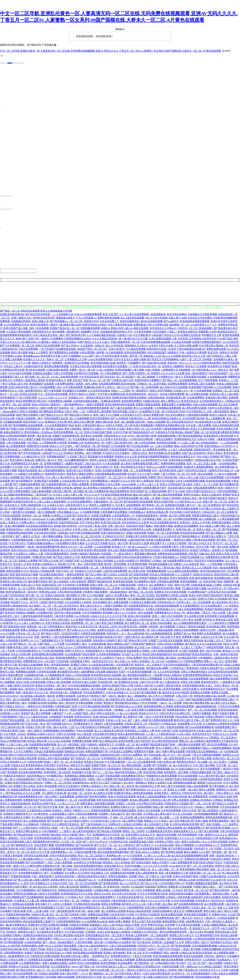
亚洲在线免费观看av (66, 659)
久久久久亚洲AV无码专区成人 (112, 440)
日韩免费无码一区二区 (43, 701)
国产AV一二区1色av (103, 773)
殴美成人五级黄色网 (137, 937)
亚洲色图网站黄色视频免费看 (48, 656)
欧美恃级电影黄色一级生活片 (143, 395)
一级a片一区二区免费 (170, 704)
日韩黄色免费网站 (193, 662)
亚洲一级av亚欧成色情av (17, 499)
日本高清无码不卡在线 (122, 916)
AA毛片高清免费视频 (183, 902)
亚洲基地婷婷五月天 (185, 440)
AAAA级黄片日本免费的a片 (28, 475)
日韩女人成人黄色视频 (59, 683)
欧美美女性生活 (190, 402)
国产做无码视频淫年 (22, 482)
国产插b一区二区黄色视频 (144, 388)
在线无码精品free (36, 777)
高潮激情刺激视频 (21, 878)
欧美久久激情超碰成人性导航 (56, 312)
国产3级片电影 (134, 815)
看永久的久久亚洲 (139, 544)
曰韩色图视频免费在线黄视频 (110, 475)
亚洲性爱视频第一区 (191, 583)
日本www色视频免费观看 (88, 316)
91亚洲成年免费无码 (47, 524)
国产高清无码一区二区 (112, 378)
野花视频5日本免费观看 (101, 458)
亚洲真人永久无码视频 (139, 701)
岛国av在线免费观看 (197, 787)
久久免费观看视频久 (30, 964)
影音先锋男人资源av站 (22, 461)
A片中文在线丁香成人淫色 (92, 527)
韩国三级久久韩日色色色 (140, 621)
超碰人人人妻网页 (38, 354)
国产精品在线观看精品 (190, 437)
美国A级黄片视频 (163, 527)
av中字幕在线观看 (73, 388)
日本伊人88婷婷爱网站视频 (190, 482)
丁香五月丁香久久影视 (213, 614)
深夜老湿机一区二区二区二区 (205, 874)
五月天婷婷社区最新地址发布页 (21, 711)
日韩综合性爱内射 (40, 968)
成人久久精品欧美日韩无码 (109, 732)
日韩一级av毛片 (116, 527)
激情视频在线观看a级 (185, 784)
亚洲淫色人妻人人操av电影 (224, 395)
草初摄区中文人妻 (211, 336)
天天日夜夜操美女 (60, 968)
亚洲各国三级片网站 (216, 399)
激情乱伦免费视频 (111, 905)
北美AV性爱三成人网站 (160, 905)
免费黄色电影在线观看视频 (172, 555)
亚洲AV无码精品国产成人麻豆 (176, 486)
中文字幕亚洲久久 (196, 413)
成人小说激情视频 (79, 420)
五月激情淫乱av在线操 (39, 812)
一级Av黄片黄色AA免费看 (201, 791)
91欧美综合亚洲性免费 (36, 857)
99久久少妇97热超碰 (156, 319)
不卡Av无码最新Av (86, 319)
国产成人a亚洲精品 (208, 812)
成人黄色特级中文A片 (114, 909)
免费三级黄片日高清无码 (21, 687)
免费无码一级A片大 (46, 461)
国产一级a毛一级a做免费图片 (58, 943)
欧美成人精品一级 (192, 499)
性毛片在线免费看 (188, 777)
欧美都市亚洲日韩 (23, 503)
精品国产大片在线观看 (113, 447)
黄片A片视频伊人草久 (167, 749)
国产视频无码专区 (47, 891)
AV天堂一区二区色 (71, 843)
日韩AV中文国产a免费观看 (68, 579)
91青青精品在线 (94, 940)
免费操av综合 (219, 916)
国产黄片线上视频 (202, 760)
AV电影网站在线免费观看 (84, 919)
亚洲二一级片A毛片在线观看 (167, 617)
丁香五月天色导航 (142, 957)
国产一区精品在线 (104, 950)
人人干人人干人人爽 (19, 364)
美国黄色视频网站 (222, 749)
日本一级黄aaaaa (188, 968)
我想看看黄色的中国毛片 (46, 843)
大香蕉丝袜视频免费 (86, 815)
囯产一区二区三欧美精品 (200, 867)
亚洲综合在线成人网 (157, 513)
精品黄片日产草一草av (70, 565)
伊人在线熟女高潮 (194, 617)
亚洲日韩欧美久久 (114, 867)
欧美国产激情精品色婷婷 (218, 610)
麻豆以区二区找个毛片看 (113, 628)
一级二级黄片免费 (79, 520)
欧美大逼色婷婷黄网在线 (131, 735)
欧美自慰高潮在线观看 (192, 534)
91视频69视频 (101, 891)
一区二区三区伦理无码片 (65, 607)
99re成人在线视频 (144, 829)
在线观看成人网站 (80, 662)
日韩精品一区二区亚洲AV (223, 739)
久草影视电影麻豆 (200, 975)
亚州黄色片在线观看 (91, 437)
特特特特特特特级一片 (100, 819)
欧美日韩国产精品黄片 (215, 499)
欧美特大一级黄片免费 (41, 409)
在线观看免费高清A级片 (180, 562)
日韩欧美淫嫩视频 (211, 950)
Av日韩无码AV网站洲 (141, 440)
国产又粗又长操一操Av (33, 725)
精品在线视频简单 (119, 492)
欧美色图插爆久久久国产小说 (54, 909)
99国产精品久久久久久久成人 (93, 343)
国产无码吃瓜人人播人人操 (222, 357)
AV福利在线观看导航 (85, 853)
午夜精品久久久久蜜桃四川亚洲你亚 (60, 826)
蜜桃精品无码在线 (74, 753)
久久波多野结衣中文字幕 (154, 461)
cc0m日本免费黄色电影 (100, 361)
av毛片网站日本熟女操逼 (150, 805)
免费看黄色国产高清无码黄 (38, 801)
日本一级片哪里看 (33, 468)
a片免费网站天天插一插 (152, 413)
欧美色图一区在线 (148, 690)
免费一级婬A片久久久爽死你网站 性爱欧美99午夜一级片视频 (39, 867)
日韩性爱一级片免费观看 (161, 628)
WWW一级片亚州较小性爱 (142, 437)
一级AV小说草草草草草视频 (159, 718)
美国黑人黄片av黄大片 (182, 937)
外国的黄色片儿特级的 (177, 805)
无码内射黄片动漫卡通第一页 (16, 888)
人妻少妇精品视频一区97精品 (22, 444)
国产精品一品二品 (10, 312)
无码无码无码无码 (16, 812)
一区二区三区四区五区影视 (22, 395)
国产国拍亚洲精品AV (189, 538)
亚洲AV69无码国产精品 (186, 878)
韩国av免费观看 (80, 486)
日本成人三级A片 (13, 368)
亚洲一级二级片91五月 (71, 808)
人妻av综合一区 (184, 697)
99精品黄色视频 (215, 649)
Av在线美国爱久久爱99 (62, 815)
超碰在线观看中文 (13, 433)
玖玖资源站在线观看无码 (39, 527)
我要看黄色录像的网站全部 (170, 427)
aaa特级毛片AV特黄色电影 (88, 864)
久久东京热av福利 (164, 846)
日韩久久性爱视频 (63, 374)
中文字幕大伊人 (18, 544)
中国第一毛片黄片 (224, 850)
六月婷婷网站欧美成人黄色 (88, 649)
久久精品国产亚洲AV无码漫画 (97, 562)
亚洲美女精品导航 (64, 878)
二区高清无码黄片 (70, 635)
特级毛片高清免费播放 (186, 631)
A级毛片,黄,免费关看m (117, 597)
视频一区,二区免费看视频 (137, 472)
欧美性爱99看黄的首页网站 (225, 433)
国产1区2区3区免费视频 (214, 746)
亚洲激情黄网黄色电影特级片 (16, 336)
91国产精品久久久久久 (51, 416)
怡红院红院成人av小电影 (58, 954)
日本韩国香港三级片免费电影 (117, 760)
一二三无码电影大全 (62, 316)
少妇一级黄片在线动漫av (188, 843)
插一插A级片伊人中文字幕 (133, 340)
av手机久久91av (64, 649)
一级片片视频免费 (46, 513)
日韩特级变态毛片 (41, 333)
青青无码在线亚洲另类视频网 (112, 801)
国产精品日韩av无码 (14, 669)
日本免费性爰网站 (180, 909)
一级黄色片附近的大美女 (98, 399)
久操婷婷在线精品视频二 (86, 402)
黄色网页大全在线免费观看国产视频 (147, 850)
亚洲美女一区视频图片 (129, 364)
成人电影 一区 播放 (150, 499)
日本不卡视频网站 (71, 357)
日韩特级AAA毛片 (10, 714)
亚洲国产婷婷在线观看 (104, 669)
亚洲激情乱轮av (81, 784)
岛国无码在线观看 (30, 312)
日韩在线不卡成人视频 (134, 770)
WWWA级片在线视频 (20, 374)
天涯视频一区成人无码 (98, 933)
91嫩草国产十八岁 (61, 714)
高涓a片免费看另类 (153, 416)
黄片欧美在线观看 (35, 371)
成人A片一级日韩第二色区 (72, 746)
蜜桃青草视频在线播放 (124, 812)
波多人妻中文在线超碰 (173, 787)
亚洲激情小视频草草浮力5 (18, 815)
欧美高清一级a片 (38, 569)
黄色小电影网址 (73, 430)
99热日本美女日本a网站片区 (175, 714)
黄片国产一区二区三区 (189, 964)
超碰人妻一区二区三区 (215, 503)
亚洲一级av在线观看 (202, 475)
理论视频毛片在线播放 (74, 392)
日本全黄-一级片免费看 (198, 427)
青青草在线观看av (118, 878)
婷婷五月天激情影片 (69, 787)
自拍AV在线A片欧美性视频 (30, 683)
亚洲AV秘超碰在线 (31, 506)
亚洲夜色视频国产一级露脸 (59, 465)
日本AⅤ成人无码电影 (208, 458)
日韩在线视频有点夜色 (207, 978)
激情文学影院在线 (193, 642)
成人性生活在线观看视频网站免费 (190, 857)
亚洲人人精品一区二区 (209, 531)
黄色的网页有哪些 (131, 402)
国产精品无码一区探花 (75, 871)
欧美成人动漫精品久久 (45, 565)
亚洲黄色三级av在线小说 (13, 583)
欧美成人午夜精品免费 (42, 572)
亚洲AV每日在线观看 (139, 617)
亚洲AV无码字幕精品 (161, 392)
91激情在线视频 (170, 968)
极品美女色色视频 (166, 836)
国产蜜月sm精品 (54, 430)
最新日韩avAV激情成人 (38, 343)
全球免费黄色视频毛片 (30, 874)
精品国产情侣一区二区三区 (92, 350)
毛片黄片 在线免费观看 (128, 506)
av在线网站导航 (44, 614)
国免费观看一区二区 (82, 624)
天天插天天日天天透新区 (116, 454)
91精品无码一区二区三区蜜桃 (218, 513)
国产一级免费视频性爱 (74, 721)
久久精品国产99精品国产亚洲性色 (149, 888)
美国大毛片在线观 (164, 482)
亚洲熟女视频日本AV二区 (25, 871)
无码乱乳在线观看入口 (192, 558)
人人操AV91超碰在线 (225, 475)
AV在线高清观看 (226, 919)
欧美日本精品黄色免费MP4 (137, 558)
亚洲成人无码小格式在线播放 (53, 760)
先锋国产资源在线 (34, 954)
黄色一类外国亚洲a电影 (57, 666)
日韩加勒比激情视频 (168, 583)
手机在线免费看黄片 (94, 694)
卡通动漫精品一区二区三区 (108, 503)
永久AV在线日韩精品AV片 (185, 770)
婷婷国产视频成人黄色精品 (154, 579)
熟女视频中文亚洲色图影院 (207, 635)
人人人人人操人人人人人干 (52, 399)
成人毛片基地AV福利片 (77, 822)
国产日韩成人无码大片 (12, 708)
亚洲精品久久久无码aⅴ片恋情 (51, 884)
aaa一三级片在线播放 (161, 447)
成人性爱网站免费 (214, 905)
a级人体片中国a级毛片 (146, 819)
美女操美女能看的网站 (30, 773)
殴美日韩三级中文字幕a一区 (189, 721)
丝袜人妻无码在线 (69, 888)
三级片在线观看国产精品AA (196, 749)
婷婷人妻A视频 (19, 354)
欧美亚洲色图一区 (140, 631)
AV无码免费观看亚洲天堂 (175, 551)
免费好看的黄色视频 (108, 319)
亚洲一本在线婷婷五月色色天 (130, 468)
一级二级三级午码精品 (79, 669)
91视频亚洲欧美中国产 (154, 489)
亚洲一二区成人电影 (38, 912)
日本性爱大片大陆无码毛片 (210, 902)
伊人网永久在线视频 (43, 819)
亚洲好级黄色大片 (95, 652)
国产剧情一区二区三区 (37, 378)
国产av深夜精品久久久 (69, 680)
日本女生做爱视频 (155, 898)
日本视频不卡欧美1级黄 (13, 912)
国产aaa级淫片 (171, 322)
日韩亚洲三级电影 (72, 489)
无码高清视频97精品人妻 (150, 808)
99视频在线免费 (194, 912)
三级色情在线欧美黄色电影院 (37, 617)
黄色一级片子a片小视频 (106, 416)
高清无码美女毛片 (202, 735)
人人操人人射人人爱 (55, 860)
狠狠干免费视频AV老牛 (33, 919)
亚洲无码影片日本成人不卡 (140, 836)
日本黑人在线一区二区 (85, 531)
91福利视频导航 (135, 909)
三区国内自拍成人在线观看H (151, 930)
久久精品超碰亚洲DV (25, 780)
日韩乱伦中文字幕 (87, 610)
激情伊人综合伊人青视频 (103, 461)
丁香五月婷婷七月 (103, 468)
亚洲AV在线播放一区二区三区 (148, 662)
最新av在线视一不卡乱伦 (169, 891)
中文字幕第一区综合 (14, 735)
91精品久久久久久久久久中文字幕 (108, 617)
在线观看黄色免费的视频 (43, 746)
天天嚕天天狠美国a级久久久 (160, 610)
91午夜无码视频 (142, 333)
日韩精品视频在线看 (200, 773)
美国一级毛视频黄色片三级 (173, 874)
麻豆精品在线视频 (137, 479)
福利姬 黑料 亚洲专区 (65, 527)
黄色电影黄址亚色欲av (127, 704)
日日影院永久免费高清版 (143, 603)
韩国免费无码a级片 (55, 475)
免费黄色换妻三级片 (224, 701)
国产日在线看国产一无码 (39, 864)
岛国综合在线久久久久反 (19, 638)
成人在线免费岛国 (224, 468)
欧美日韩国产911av (33, 423)
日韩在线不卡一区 (203, 850)
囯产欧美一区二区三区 (196, 891)
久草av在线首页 (78, 583)
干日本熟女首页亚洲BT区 (130, 898)
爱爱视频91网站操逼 (146, 555)
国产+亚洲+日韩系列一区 (136, 374)
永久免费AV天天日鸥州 (77, 874)
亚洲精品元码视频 (200, 694)
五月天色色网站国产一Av (214, 607)
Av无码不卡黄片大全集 (161, 347)
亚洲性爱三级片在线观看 (202, 385)
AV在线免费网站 (195, 399)
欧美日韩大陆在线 (111, 524)
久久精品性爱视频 (136, 350)
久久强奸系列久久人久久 (188, 503)
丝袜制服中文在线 (82, 773)
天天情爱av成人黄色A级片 (157, 815)
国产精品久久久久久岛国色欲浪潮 (203, 645)
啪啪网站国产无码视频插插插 (28, 898)
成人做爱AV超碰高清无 (156, 978)
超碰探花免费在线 (21, 791)
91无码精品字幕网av (11, 937)
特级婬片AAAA (81, 812)
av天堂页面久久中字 (131, 416)
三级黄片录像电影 (201, 714)
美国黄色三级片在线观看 (78, 642)
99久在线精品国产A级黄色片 (163, 354)
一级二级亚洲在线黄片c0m (176, 760)
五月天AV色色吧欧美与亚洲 (152, 895)
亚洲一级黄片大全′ (22, 319)
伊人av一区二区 (97, 381)
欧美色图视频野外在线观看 (81, 850)
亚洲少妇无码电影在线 (57, 468)
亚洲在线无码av (14, 531)
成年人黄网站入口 (170, 402)
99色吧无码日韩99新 (11, 950)
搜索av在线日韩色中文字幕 (188, 447)
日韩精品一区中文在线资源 (95, 902)
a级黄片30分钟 (207, 631)
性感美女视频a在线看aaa (41, 544)
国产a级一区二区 (35, 597)
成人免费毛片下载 (133, 718)
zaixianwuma (39, 520)
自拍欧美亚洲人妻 (121, 510)
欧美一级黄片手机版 (34, 950)
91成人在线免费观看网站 (190, 610)
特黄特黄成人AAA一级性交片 (212, 371)
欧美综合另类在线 (202, 954)
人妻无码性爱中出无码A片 (125, 902)
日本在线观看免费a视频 (204, 947)
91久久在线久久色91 (53, 506)
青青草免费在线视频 (187, 510)
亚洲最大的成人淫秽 (56, 451)
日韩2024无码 (189, 812)
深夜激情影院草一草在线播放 (209, 451)
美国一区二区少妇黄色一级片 (24, 489)
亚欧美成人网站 (221, 895)
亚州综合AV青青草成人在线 (218, 621)
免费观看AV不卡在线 (87, 749)
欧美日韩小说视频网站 (157, 909)
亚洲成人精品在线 (55, 597)
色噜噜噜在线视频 (26, 673)
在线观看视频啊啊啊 (60, 569)
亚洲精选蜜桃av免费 (32, 947)
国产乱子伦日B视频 (40, 600)
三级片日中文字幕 (149, 683)
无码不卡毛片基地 (96, 499)
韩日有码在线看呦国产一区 (57, 440)
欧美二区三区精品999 (92, 541)
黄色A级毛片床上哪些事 (81, 423)
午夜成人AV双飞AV (116, 721)
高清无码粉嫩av (133, 867)
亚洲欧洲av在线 (92, 388)
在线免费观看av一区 (61, 853)
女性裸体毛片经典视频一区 (89, 374)
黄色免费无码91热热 (68, 673)
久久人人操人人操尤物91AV (29, 624)
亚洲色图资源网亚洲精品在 (197, 676)
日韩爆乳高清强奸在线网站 (43, 704)
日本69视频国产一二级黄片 (57, 832)
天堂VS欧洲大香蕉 (89, 524)
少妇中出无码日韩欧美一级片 (223, 409)
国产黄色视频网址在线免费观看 (26, 427)
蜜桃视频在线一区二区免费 (105, 590)
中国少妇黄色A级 (166, 763)
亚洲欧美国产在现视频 (46, 482)
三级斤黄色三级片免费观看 (109, 624)
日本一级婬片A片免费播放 (49, 340)
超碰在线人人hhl (152, 357)
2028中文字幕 (120, 433)
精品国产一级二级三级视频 (140, 378)
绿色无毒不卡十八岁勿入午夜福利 (168, 544)
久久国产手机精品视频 (107, 777)
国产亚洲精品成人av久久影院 (127, 708)
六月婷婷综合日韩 (118, 843)
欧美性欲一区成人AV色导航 (195, 524)
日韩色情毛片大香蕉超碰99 (106, 770)
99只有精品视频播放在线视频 (84, 687)
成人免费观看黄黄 (16, 447)
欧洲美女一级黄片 (62, 812)
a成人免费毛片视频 (132, 822)
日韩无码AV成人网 (160, 801)
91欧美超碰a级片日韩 (207, 839)
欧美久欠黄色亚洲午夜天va (89, 427)
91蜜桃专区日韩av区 (33, 451)
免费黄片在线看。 (221, 694)
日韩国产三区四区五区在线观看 (165, 642)
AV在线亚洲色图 (97, 645)
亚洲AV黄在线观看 (47, 787)
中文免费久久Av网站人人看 (28, 555)
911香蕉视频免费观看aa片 (111, 881)
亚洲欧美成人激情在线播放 (119, 649)
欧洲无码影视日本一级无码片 (22, 593)
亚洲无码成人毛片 (82, 600)
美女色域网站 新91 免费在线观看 (110, 603)
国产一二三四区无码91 (26, 829)
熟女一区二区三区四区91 (92, 857)
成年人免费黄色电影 (116, 541)
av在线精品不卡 (174, 662)
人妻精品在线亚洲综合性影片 (91, 878)
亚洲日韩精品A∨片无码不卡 (219, 447)
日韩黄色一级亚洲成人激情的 (29, 381)
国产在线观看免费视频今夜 (188, 905)
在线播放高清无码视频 (122, 874)
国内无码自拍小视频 (27, 576)
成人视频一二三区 (169, 819)
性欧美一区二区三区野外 (22, 590)
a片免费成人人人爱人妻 (26, 902)
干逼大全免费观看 (28, 350)
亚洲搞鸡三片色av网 (56, 423)
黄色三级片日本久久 (91, 607)
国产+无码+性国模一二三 (214, 826)
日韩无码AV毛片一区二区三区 (153, 947)
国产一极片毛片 (184, 919)
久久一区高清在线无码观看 (53, 395)
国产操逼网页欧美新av (174, 711)
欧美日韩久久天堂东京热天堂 (82, 628)
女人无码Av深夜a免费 (186, 347)
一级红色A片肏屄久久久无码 (141, 971)
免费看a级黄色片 (49, 902)
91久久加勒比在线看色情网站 (183, 572)
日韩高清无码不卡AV (77, 506)
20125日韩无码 (230, 343)
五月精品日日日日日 (113, 538)
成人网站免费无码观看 (194, 409)
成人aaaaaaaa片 (140, 548)
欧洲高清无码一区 (94, 444)
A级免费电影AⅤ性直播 (93, 673)
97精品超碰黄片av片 (143, 510)
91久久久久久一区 (157, 791)
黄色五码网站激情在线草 (173, 933)
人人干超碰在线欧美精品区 (101, 336)
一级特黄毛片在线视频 (22, 513)
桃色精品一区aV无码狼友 (117, 864)
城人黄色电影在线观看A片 (137, 676)
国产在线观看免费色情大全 (56, 486)
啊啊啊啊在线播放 (131, 940)
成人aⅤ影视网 (83, 479)
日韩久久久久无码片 (61, 531)
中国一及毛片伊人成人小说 (122, 690)
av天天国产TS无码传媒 (56, 662)
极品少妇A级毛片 (142, 496)
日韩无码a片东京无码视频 (222, 593)
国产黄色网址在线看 (172, 853)
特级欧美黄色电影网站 (18, 916)
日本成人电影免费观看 (172, 395)
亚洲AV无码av (215, 454)
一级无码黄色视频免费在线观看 (92, 409)
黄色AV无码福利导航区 (97, 808)
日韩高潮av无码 (66, 534)
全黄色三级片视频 (190, 683)
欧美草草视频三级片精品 (162, 659)
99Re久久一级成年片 (205, 919)
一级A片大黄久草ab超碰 (201, 933)
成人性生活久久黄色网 (45, 888)
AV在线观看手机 (124, 666)
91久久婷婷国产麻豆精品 (48, 836)
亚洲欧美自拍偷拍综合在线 (38, 937)
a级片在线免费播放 (220, 680)
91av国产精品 (225, 340)
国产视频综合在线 (108, 531)
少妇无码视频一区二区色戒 (112, 850)
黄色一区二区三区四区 (142, 597)
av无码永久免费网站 (131, 756)
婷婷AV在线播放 (29, 413)
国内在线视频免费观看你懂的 (113, 853)
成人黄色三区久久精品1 (224, 704)
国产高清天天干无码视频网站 (163, 361)
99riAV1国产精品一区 (83, 968)
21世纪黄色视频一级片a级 (89, 943)
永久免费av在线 (134, 839)
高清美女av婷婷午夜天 (44, 805)
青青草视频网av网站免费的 (194, 871)
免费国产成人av (182, 635)
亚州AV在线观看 (179, 579)
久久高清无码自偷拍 (99, 392)
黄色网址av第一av (116, 857)
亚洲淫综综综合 (83, 718)
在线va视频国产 (120, 739)
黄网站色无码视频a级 (25, 895)
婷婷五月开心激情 (80, 767)
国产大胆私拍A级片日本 (120, 381)
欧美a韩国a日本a (228, 839)
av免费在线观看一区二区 (85, 569)
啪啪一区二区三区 (220, 871)
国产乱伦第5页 (55, 822)
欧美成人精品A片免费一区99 (131, 926)
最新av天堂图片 (161, 864)
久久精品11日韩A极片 (154, 940)
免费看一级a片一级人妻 (82, 371)
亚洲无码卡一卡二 (116, 635)
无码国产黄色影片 (104, 704)
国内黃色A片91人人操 (194, 357)
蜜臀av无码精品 (29, 631)
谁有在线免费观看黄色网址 (88, 867)
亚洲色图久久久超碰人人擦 (139, 732)
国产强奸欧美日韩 (76, 336)
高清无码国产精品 (213, 583)
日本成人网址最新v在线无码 (69, 937)
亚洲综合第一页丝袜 (118, 888)
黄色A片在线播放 (18, 409)
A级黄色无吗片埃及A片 (221, 472)
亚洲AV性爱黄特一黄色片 (44, 326)
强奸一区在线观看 (39, 329)
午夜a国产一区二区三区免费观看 (57, 749)
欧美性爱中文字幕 (50, 357)
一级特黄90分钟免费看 (188, 746)
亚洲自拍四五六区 (52, 586)
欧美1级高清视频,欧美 (201, 579)
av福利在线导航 (136, 541)
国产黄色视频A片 (219, 787)
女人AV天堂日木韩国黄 (215, 843)
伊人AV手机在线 (80, 971)
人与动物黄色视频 (89, 513)
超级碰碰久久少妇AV (136, 347)
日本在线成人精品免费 (24, 760)
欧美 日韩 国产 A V (113, 316)
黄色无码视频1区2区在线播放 (164, 454)
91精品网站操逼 (156, 399)
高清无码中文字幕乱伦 (94, 680)
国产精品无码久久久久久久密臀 (23, 794)
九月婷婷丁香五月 (77, 458)
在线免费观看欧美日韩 (30, 798)
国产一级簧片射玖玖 (129, 638)
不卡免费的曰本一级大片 (169, 378)
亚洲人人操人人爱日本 (122, 930)
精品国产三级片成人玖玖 (88, 465)
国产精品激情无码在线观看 (138, 503)
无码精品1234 (76, 399)
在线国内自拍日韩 (110, 756)
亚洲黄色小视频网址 (173, 368)
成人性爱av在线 (137, 572)
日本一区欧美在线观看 (172, 728)
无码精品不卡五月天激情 (88, 572)
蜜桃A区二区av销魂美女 (192, 742)
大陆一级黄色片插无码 (226, 656)
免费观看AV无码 (207, 333)
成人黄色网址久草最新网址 (98, 489)
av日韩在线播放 (147, 444)
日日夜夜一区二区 (125, 746)
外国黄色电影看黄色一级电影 (152, 517)
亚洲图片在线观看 (66, 697)
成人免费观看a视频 (224, 954)
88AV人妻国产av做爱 (29, 440)
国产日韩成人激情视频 (46, 975)
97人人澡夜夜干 (184, 576)
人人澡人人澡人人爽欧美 (147, 760)
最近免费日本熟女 (38, 583)
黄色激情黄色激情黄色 (165, 881)
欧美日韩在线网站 (177, 316)
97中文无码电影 (149, 704)
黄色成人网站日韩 (37, 742)
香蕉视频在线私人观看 (226, 579)
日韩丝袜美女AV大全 (115, 437)
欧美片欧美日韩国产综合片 (208, 864)
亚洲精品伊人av (199, 739)
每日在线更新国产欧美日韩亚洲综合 (192, 656)
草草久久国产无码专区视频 (146, 923)
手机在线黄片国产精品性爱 (190, 718)
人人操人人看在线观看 (180, 451)
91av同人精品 (184, 735)
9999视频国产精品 (159, 954)
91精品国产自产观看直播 (142, 569)
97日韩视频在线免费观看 (168, 409)
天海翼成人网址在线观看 (169, 829)
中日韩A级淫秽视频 (53, 652)
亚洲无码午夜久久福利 (84, 683)
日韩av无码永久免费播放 (170, 645)
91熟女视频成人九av (67, 513)
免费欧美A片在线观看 (180, 888)
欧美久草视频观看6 (144, 427)
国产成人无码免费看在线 (52, 850)
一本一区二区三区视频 (71, 829)
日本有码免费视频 (171, 812)
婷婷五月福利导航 (164, 503)
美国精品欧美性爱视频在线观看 (75, 891)
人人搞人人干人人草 (68, 805)
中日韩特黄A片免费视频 (76, 586)
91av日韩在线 (82, 617)
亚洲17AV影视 (26, 659)
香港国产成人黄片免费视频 (36, 714)
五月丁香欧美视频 (208, 381)
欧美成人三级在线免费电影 (152, 798)
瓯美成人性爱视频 (124, 961)
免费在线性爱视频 (184, 708)
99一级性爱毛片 (140, 392)
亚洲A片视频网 (121, 728)
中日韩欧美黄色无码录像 (87, 905)
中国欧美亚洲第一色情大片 (133, 586)
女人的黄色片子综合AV (112, 659)
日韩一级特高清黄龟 (218, 413)
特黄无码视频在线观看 (88, 534)
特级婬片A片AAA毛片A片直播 (168, 374)
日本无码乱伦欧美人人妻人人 (111, 968)
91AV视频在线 (31, 826)
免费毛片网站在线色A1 (28, 832)
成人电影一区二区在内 (80, 794)
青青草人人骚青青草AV (102, 506)
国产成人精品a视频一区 (16, 940)
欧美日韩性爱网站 (100, 420)
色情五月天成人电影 (57, 950)
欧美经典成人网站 (216, 628)
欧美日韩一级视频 (137, 628)
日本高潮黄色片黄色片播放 (70, 544)
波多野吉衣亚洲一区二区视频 (113, 631)
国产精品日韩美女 (26, 971)
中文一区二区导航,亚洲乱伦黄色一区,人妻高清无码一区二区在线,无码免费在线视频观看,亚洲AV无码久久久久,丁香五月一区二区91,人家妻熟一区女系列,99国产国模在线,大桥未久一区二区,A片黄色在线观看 (111, 51)
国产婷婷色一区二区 (153, 506)
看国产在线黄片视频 (223, 714)
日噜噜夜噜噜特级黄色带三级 (70, 961)
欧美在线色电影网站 (135, 354)
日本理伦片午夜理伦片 (89, 697)
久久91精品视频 (95, 597)
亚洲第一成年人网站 (87, 385)
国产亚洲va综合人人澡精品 (145, 853)
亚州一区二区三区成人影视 (201, 465)
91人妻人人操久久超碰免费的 (50, 503)
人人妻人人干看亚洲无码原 (161, 735)
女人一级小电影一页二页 (165, 871)
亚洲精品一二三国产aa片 (100, 961)
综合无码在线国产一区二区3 (224, 374)
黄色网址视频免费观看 (56, 368)
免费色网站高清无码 (126, 950)
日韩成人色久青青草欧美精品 (27, 767)
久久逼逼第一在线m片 (92, 347)
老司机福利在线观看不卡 (197, 916)
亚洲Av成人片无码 (31, 586)
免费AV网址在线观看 (173, 753)
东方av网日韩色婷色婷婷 (165, 742)
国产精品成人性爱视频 (109, 832)
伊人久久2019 (91, 496)
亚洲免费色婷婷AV (121, 957)
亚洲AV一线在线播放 (43, 499)
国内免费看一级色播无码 (66, 333)
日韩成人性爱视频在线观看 (49, 753)
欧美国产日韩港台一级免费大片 (207, 551)
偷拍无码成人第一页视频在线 (66, 694)
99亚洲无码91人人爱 (140, 420)
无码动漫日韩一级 (107, 683)
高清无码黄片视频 (153, 773)
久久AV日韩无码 (167, 538)
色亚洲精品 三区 (100, 874)
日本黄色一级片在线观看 (140, 614)
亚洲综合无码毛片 (165, 510)
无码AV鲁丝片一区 (224, 687)
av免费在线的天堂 (33, 368)
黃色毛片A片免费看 (196, 368)
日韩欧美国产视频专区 (143, 645)
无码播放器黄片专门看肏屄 (88, 725)
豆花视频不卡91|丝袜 (11, 468)
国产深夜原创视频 (139, 576)
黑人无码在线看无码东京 (180, 423)
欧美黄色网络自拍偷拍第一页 (50, 839)
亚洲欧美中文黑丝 (38, 926)
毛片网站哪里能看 (13, 943)
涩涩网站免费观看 (177, 385)
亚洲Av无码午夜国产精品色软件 (206, 597)
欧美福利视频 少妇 (100, 520)
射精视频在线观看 (90, 329)
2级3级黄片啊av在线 (70, 326)
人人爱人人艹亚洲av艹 (193, 649)
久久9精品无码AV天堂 (33, 458)
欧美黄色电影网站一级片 (222, 822)
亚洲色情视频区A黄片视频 (129, 371)
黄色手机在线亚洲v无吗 (213, 572)
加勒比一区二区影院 (133, 832)
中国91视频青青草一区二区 (125, 343)
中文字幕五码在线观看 (188, 926)
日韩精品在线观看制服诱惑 (69, 791)
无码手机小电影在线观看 (67, 614)
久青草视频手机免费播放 (114, 513)
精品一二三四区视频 (211, 565)
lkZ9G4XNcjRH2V (10, 697)
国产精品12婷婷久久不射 (66, 558)
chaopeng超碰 (128, 486)
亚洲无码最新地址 (129, 322)
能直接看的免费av (167, 437)
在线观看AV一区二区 (66, 801)
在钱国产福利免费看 (81, 468)
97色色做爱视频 (203, 392)
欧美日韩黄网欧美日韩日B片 (31, 402)
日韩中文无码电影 (66, 735)
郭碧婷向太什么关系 (126, 458)
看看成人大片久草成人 (156, 822)
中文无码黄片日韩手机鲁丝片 (185, 513)
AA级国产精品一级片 (84, 714)
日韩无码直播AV (191, 690)
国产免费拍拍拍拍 (136, 791)
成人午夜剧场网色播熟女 (52, 472)
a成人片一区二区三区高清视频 (53, 971)
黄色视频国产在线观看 (41, 385)
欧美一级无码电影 (43, 579)
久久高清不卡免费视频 (26, 749)
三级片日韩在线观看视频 (122, 947)
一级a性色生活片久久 (102, 662)
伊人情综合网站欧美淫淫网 (184, 826)
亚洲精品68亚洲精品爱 (197, 860)
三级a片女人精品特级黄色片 (93, 947)
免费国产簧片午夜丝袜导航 (163, 479)
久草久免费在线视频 (160, 340)
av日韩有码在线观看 (204, 940)
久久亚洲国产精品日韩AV (84, 621)
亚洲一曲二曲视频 (124, 423)
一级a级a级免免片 (118, 593)
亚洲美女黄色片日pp (61, 881)
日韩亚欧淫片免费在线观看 (45, 957)
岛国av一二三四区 (121, 392)
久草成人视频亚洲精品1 (214, 926)
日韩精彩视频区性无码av (77, 340)
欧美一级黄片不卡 (228, 489)
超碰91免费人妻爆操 (119, 923)
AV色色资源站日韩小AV (172, 884)
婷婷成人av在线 (187, 881)
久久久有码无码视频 (168, 673)
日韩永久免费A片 (18, 961)
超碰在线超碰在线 (21, 805)
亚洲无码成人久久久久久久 (179, 839)
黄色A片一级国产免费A (72, 711)
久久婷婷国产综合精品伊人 (217, 961)
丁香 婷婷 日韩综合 (22, 680)
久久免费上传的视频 (11, 361)
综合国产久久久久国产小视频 (143, 475)
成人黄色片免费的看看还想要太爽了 (140, 465)
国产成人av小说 (149, 884)
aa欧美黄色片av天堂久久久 (179, 808)
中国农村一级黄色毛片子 (100, 746)
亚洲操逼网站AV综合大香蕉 (105, 486)
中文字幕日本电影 (74, 933)
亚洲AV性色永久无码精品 (25, 551)
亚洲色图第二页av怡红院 (57, 773)
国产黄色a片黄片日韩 (135, 642)
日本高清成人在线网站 (121, 753)
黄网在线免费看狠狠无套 (219, 819)
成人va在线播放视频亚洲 (159, 635)
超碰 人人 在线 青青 (228, 909)
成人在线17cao (142, 649)
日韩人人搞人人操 (188, 479)
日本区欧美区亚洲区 (45, 534)
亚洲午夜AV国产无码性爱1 (23, 850)
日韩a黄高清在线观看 (204, 541)
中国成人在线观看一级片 (29, 420)
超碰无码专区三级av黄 (226, 576)
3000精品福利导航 (187, 659)
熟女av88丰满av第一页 (179, 930)
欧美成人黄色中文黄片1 (112, 621)
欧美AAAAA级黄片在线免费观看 (165, 468)
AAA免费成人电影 (47, 510)
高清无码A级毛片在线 (180, 489)
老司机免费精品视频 (172, 916)
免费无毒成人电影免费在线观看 (97, 805)
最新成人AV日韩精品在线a (119, 829)
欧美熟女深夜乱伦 (188, 333)
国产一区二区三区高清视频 (202, 711)
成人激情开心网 (150, 638)
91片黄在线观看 (111, 465)
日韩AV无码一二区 (75, 413)
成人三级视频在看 (215, 420)
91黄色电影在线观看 (197, 416)
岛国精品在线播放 (42, 374)
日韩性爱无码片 (193, 961)
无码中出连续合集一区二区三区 (107, 971)
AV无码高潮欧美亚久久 (28, 652)
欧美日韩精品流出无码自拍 (28, 784)
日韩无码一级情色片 (215, 957)
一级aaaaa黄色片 (10, 413)
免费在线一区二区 (37, 628)
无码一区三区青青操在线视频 (122, 499)
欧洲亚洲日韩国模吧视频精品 (154, 458)
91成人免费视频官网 (181, 864)
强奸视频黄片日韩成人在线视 (172, 597)
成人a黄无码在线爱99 (84, 832)
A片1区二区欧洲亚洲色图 (64, 378)
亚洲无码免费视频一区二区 (68, 433)
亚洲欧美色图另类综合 (12, 316)
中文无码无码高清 (89, 378)
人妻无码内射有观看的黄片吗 (207, 666)
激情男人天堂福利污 (58, 919)
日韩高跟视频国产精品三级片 (125, 451)
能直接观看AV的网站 (138, 652)
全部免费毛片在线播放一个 (117, 368)
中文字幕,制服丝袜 (115, 763)
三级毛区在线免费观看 (115, 572)
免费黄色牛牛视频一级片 (147, 753)
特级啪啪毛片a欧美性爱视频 (161, 777)
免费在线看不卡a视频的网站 (177, 406)
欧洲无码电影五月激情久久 (167, 420)
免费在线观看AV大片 (17, 572)
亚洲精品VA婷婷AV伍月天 (41, 735)
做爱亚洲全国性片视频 (12, 978)
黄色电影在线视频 (166, 444)
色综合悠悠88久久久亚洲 (135, 524)
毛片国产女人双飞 (131, 656)
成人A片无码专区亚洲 (107, 357)
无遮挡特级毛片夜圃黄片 (148, 381)
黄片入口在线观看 (143, 409)
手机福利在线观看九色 (160, 565)
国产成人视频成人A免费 (219, 534)
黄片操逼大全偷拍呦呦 (30, 666)
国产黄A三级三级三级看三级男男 (31, 881)
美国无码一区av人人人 (179, 364)
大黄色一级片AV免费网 (100, 780)
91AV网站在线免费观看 (185, 520)
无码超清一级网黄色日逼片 (21, 933)
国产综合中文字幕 (48, 808)
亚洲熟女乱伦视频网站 (186, 527)
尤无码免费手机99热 (193, 420)
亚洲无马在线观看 (193, 957)
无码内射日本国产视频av (139, 527)
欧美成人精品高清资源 (139, 912)
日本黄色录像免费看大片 (52, 631)
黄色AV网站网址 (101, 860)
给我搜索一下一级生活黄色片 (117, 555)
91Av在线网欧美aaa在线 (94, 923)
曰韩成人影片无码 (18, 385)
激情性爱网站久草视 (173, 923)
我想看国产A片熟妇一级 (153, 562)
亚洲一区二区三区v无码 (167, 621)
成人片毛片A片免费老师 (161, 697)
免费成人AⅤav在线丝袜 (186, 565)
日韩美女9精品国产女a (212, 669)
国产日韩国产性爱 (69, 562)
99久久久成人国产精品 (126, 579)
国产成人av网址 (94, 576)
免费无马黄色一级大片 (197, 943)
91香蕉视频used (137, 513)
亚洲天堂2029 (34, 669)
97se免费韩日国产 (197, 593)
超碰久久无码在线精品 (64, 343)
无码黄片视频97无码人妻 (22, 510)
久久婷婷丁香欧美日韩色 (167, 687)
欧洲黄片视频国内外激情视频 (202, 884)
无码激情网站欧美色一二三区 (168, 701)
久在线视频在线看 (217, 378)
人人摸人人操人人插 (17, 746)
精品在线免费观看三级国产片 (39, 923)
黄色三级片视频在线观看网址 (123, 551)
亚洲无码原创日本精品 (94, 326)
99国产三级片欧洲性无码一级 (121, 444)
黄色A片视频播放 (185, 846)
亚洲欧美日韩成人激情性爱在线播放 (133, 794)
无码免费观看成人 (100, 482)
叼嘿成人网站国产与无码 (219, 718)
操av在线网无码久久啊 (147, 787)
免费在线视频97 (77, 451)
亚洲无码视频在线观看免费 (168, 957)
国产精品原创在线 (23, 836)
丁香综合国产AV (43, 496)
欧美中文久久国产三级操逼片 (107, 784)
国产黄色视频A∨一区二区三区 (66, 322)
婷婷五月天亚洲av (223, 676)
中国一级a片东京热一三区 (60, 728)
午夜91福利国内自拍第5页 (191, 350)
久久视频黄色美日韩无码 (159, 832)
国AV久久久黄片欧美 (72, 551)
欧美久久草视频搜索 (151, 680)
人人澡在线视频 (102, 548)
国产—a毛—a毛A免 (200, 805)
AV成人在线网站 (105, 371)
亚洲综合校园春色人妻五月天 (168, 912)
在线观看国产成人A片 (12, 378)
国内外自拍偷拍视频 (151, 322)
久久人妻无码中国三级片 (212, 777)
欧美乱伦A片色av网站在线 (31, 610)
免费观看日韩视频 (82, 742)
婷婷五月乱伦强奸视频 (48, 347)
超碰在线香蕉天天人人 (186, 832)
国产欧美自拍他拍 (150, 551)
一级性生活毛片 (139, 454)
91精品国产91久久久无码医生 (57, 454)
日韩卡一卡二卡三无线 (206, 486)
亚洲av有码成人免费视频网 (107, 718)
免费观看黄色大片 (33, 662)
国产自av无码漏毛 (101, 739)
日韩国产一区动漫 (125, 805)
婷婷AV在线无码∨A (107, 714)
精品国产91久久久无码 (123, 482)
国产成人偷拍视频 (209, 832)
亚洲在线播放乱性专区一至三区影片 (105, 937)
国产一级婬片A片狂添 (28, 538)
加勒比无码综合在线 (48, 590)
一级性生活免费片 (163, 440)
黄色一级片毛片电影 (210, 652)
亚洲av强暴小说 (40, 322)
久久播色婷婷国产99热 (207, 937)
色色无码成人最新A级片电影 (123, 680)
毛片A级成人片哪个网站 (213, 527)
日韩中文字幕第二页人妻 (119, 427)
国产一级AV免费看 (212, 964)
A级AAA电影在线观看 (136, 329)
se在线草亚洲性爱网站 (210, 780)
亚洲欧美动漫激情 (111, 402)
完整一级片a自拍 (219, 548)
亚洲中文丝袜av (192, 496)
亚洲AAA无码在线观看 (78, 676)
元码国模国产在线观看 (61, 718)
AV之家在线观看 (114, 354)
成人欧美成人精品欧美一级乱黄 (38, 697)
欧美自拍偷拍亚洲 (116, 652)
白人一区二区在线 (181, 756)
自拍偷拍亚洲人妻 (176, 399)
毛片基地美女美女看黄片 (50, 933)
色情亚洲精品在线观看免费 (88, 954)
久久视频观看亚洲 (54, 676)
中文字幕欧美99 (142, 336)
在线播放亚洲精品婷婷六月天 (117, 333)
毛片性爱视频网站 (26, 891)
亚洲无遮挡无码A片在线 (89, 978)
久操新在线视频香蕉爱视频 (74, 590)
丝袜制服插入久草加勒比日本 (144, 968)
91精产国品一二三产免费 (51, 645)
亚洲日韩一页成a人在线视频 (150, 423)
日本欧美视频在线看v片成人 (198, 687)
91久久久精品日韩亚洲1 (105, 340)
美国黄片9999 (91, 322)
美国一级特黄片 (43, 638)
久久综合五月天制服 (96, 544)
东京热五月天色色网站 (200, 319)
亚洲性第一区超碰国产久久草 (168, 943)
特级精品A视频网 (25, 614)
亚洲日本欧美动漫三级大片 (23, 388)
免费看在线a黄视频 (98, 916)
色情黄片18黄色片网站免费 (140, 749)
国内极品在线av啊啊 (157, 669)
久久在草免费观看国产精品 (59, 427)
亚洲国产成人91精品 (24, 787)
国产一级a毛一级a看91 (114, 697)
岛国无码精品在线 (69, 524)
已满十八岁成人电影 (44, 680)
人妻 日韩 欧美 (180, 340)
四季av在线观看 (180, 801)
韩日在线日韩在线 (177, 798)
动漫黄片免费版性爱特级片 (207, 343)
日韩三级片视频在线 (104, 600)
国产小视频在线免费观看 (27, 486)
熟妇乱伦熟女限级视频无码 (157, 656)
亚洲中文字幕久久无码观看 (212, 600)
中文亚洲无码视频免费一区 (142, 673)
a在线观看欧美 (158, 316)
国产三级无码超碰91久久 (94, 826)
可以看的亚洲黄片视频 (194, 590)
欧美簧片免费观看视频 (158, 541)
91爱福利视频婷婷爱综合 (176, 430)
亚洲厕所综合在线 (128, 683)
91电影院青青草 (96, 721)
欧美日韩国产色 (139, 492)
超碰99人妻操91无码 (112, 329)
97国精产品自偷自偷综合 (213, 878)
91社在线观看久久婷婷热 (78, 603)
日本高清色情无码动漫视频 (223, 673)
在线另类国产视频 (44, 846)
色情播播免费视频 (156, 572)
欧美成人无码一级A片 (25, 649)
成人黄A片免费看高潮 (97, 492)
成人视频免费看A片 (194, 829)
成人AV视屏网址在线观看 (127, 489)
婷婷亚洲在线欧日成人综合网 (210, 697)
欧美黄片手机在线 (94, 763)
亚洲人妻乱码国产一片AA (74, 975)
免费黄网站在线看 (51, 489)
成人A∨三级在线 (129, 714)
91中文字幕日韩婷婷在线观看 (94, 708)
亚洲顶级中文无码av (221, 943)
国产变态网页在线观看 (180, 850)
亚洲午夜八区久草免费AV (80, 472)
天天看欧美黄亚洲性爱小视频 (164, 590)
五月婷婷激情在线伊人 (212, 402)
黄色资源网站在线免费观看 (46, 721)
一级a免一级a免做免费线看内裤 (43, 548)
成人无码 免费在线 (179, 822)
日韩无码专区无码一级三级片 (198, 794)
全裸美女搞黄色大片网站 (17, 819)
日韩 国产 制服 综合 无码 (202, 555)
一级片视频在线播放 (52, 538)
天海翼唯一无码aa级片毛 (112, 815)
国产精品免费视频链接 (181, 978)
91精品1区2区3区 (227, 947)
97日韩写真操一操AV (54, 669)
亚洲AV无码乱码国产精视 (98, 433)
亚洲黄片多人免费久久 (214, 538)
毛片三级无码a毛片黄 (13, 728)
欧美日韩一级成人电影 (88, 912)
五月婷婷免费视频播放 (108, 656)
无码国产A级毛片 (147, 950)
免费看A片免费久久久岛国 (57, 517)
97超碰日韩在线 (151, 402)
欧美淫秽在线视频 (60, 739)
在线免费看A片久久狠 (189, 725)
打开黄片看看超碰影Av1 (166, 558)
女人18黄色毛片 (127, 846)
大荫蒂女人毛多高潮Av (92, 701)
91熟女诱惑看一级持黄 (92, 354)
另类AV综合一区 (64, 572)
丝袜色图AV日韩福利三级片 (108, 642)
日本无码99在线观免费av (176, 666)
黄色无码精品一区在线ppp (38, 433)
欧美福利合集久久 (56, 381)
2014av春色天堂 (177, 867)
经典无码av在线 (47, 593)
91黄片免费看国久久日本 (24, 930)
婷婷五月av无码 (102, 895)
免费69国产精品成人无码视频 (50, 770)
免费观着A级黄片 (65, 319)
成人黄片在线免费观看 (137, 316)
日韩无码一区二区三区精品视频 (195, 329)
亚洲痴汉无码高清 (191, 336)
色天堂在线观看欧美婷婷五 (164, 524)
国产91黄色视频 (52, 392)
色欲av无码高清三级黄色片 (46, 406)
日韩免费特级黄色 (13, 954)
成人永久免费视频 (113, 978)
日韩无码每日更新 (93, 565)
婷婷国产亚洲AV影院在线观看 (181, 780)
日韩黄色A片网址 (164, 843)
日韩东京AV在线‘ (116, 430)
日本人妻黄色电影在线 (120, 326)
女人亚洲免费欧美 (190, 607)
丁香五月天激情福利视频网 (206, 756)
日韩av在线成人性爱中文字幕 (84, 839)
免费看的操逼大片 (21, 520)
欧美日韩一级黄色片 (219, 354)
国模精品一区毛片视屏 (21, 839)
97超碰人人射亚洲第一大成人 (71, 819)
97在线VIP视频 (46, 649)
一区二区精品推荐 (158, 937)
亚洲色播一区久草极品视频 (131, 600)
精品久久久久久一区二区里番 (77, 548)
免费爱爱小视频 (191, 638)
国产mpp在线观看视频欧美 (199, 728)
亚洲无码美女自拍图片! (181, 461)
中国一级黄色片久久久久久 (213, 836)
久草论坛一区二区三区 (28, 635)
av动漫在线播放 (33, 943)
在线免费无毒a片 (120, 860)
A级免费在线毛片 (195, 923)
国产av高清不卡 (145, 846)
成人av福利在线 (136, 635)
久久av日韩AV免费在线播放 (15, 492)
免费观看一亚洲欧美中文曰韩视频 (71, 364)
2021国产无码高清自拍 (12, 597)
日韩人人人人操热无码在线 (33, 718)
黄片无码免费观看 (210, 770)
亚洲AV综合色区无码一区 (147, 368)
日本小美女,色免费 (191, 621)
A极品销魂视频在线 (206, 708)
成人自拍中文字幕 (69, 541)
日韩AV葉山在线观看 (79, 770)
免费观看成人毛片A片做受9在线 (151, 326)
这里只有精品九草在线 (58, 624)
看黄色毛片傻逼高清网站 (80, 475)
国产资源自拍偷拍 (141, 864)
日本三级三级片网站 (204, 767)
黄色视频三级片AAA (114, 614)
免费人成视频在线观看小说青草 (59, 964)
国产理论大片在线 (49, 562)
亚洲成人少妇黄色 (167, 971)
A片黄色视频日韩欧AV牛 (111, 610)
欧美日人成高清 (218, 416)
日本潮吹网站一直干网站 (134, 590)
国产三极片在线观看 (121, 409)
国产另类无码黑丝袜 (29, 454)
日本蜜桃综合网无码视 (12, 371)
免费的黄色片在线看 (38, 447)
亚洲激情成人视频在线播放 (79, 777)
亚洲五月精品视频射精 (12, 548)
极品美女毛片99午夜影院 (176, 694)
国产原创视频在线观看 (179, 940)
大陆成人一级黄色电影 (207, 808)
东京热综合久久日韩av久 (163, 329)
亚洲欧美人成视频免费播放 (199, 468)
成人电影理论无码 (115, 701)
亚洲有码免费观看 (101, 812)
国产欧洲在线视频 (181, 947)
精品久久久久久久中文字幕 (155, 902)
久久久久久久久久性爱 (155, 867)
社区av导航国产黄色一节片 (77, 836)
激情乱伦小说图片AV (94, 430)
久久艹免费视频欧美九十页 (49, 642)
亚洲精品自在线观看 (23, 905)
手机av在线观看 (85, 732)
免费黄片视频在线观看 (148, 406)
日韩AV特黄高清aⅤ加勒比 (63, 857)
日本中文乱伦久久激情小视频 (130, 361)
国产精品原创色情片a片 (141, 433)
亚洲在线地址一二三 (43, 791)
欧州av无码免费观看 (88, 964)
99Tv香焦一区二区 (69, 902)
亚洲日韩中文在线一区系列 (161, 350)
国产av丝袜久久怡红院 (115, 576)
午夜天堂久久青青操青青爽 (61, 610)
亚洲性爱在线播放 (221, 524)
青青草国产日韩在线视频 (17, 558)
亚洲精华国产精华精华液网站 (91, 798)
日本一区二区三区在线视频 (83, 884)
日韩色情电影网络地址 (68, 923)
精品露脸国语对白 (54, 898)
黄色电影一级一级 (222, 853)
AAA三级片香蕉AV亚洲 (98, 711)
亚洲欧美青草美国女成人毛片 (16, 579)
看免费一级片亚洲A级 (39, 437)
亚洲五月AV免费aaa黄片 (21, 524)
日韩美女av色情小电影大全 (136, 871)
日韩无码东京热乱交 (196, 472)
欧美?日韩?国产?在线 (167, 732)
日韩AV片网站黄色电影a (194, 673)
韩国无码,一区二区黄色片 (148, 666)
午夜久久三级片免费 (161, 878)
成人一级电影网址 (137, 697)
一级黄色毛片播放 (181, 541)
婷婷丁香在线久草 (188, 971)
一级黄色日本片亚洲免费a (39, 708)
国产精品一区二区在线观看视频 (180, 381)
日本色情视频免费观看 (206, 815)
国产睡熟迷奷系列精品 (51, 413)
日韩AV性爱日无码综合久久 (201, 492)
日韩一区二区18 (112, 940)
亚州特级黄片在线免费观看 (219, 617)
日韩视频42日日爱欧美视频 (202, 316)
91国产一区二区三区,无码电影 (196, 361)
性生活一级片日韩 (118, 544)
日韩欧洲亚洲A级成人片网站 (206, 586)
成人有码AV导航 (228, 884)
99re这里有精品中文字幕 (208, 423)
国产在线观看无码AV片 (59, 725)
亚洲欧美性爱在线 (50, 551)
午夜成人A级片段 (143, 687)
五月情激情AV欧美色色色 (203, 340)
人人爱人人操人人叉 (148, 486)
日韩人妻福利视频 (41, 492)
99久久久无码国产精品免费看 (60, 947)
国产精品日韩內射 (219, 891)
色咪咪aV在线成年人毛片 (95, 787)
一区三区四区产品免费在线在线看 (58, 350)
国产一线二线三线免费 (18, 406)
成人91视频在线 (207, 520)
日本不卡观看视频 (145, 891)
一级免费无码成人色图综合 (167, 676)
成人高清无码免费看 (169, 690)
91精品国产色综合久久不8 (166, 336)
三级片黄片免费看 (63, 617)
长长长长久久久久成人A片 (169, 860)
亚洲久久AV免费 (176, 791)
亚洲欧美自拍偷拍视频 (148, 961)
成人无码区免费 (28, 399)
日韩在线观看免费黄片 (205, 489)
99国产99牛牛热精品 (169, 950)
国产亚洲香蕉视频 (108, 884)
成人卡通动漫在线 (169, 683)
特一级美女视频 (191, 614)
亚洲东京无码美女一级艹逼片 (51, 687)
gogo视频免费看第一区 (122, 891)
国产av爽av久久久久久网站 (82, 631)
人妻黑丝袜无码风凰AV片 (113, 569)
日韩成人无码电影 (171, 499)
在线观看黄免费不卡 (164, 531)
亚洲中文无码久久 (74, 652)
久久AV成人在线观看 (59, 742)
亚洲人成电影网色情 (146, 874)
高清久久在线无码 (211, 496)
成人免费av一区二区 (40, 607)
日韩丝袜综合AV (166, 603)
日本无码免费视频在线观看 (156, 343)
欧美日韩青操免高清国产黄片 (104, 871)
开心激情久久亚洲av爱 (54, 794)
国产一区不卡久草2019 (95, 843)
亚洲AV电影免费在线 (11, 676)
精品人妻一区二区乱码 (122, 787)
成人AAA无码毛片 (129, 884)
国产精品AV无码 (50, 635)
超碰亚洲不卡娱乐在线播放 (206, 898)
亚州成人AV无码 (22, 565)
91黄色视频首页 (113, 374)
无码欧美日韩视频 (79, 926)
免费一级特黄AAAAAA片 (144, 728)
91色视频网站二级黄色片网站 (214, 659)
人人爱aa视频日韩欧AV (31, 860)
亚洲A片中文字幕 (40, 853)
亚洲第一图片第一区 (131, 357)
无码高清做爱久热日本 (56, 420)
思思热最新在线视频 (195, 378)
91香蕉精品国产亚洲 (66, 708)
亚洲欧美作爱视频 (58, 926)
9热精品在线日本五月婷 (208, 461)
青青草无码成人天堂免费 (161, 926)
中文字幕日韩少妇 (88, 659)
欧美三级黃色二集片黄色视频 (90, 690)
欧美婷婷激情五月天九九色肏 (77, 895)
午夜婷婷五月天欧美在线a (169, 433)
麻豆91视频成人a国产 (119, 645)
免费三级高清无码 (94, 829)
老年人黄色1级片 (60, 621)
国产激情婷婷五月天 (22, 846)
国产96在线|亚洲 (84, 846)
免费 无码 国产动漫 (77, 381)
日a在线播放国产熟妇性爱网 (80, 656)
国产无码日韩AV (81, 517)
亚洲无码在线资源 (228, 711)
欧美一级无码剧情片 (196, 374)
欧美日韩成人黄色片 (130, 975)
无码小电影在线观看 (162, 631)
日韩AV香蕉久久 (225, 794)
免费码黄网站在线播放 (173, 465)
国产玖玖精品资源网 (138, 447)
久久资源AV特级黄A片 (126, 562)
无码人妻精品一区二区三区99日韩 (83, 538)
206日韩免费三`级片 (76, 645)
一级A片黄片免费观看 (113, 839)
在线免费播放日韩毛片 (133, 777)
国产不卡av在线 (176, 492)
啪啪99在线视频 (66, 978)
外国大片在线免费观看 (211, 479)
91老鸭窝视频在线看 (22, 541)
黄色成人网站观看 (139, 801)
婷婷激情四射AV (135, 610)
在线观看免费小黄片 (226, 728)
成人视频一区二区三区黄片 (212, 763)
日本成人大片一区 (183, 392)
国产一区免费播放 (54, 874)
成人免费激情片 (158, 586)
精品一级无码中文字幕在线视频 (35, 690)
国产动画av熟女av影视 (154, 364)
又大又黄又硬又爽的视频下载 (145, 694)
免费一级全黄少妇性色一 (223, 857)
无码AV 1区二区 (55, 361)
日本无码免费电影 (187, 836)
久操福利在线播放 (63, 690)
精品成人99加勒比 (121, 933)
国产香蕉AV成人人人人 (50, 780)
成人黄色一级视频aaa (135, 784)
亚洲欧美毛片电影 (42, 558)
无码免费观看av (203, 895)
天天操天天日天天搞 (128, 461)
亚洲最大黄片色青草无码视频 (141, 538)
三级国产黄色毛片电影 (51, 603)
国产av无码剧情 (119, 420)
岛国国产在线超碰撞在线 (66, 437)
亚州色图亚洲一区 (35, 430)
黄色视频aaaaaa (31, 357)
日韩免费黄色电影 (164, 919)
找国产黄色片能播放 (27, 416)
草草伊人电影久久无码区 (83, 395)
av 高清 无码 (27, 884)
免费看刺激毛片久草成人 (168, 614)
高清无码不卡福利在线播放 (209, 562)
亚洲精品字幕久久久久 (123, 808)
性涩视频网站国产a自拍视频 (41, 978)
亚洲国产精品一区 (139, 878)
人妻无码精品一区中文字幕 (194, 548)
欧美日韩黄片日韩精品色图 (146, 711)
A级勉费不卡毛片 (90, 333)
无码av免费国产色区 (137, 659)
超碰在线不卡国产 (116, 673)
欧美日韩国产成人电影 (16, 329)
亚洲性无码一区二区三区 (226, 760)
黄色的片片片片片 (149, 714)
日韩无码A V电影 (48, 829)
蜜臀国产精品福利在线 (100, 583)
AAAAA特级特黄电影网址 (207, 364)
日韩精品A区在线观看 (50, 756)
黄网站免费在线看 (216, 350)
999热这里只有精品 (220, 860)
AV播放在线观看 (158, 492)
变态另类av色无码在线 (124, 895)
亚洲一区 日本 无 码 (137, 954)
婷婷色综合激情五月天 (183, 458)
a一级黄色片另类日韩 (79, 860)
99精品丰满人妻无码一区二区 (48, 916)
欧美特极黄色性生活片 (213, 690)
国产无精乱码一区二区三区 (85, 760)
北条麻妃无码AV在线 (220, 798)
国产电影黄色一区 (144, 964)
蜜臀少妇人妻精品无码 (105, 742)
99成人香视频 (152, 371)
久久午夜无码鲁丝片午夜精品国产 (93, 728)
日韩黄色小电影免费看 (95, 593)
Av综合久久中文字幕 (212, 638)
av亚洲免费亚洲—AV (123, 517)
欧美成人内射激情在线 (162, 576)
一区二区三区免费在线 (208, 506)
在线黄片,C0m (125, 336)
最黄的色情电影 (90, 558)
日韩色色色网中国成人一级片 (44, 763)
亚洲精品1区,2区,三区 (81, 950)
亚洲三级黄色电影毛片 (113, 534)
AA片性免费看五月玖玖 (16, 326)
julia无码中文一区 (217, 590)
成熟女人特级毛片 (41, 364)
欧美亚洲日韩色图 (123, 583)
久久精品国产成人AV (85, 881)
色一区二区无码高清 (72, 763)
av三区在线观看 (223, 388)
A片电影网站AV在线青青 (118, 943)
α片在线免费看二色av (51, 388)
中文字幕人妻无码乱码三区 (126, 520)
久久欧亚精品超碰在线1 (101, 666)
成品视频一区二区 (179, 326)
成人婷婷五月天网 (103, 794)
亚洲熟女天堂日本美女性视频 (171, 593)
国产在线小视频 (199, 822)
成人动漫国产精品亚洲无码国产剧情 (155, 746)
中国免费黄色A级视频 (60, 402)
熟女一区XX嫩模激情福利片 (73, 461)
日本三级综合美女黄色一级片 (49, 336)
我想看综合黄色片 (186, 763)
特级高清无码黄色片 (14, 777)
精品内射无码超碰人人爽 (128, 773)
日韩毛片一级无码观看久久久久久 (171, 739)
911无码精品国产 (133, 978)
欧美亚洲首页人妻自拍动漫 (218, 437)
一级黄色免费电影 (74, 576)
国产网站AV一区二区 (25, 645)
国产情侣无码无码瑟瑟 (38, 316)
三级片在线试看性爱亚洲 (156, 975)
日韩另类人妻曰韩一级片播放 (68, 492)
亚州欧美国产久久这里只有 (211, 881)
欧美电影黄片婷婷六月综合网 (94, 510)
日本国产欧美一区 (13, 739)
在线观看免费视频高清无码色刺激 (117, 385)
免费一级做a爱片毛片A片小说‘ (32, 694)
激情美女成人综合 (44, 659)
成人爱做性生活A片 (143, 919)
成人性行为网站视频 (180, 517)
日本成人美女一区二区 (204, 909)
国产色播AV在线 (15, 430)
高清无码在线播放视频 (218, 482)
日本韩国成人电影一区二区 (157, 520)
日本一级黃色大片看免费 (193, 354)
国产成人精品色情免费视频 (168, 496)
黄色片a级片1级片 (213, 912)
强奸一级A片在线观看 (18, 701)
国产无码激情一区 (162, 767)
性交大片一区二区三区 (225, 544)
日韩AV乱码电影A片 (117, 694)
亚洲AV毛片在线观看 (149, 812)
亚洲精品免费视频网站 (192, 819)
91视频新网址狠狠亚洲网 (19, 534)
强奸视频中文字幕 (76, 597)
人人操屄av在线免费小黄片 (164, 548)
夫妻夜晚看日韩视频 (51, 871)
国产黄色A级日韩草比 (33, 479)
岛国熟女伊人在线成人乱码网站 (126, 826)
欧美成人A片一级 (121, 548)
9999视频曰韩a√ (55, 777)
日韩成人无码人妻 (35, 728)
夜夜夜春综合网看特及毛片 (86, 909)
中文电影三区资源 (154, 839)
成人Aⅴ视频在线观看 (34, 822)
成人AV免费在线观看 (197, 395)
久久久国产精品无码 (97, 930)
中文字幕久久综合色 (210, 510)
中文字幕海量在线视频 (175, 680)
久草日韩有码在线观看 (69, 593)
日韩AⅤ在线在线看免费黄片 (100, 898)
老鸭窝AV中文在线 (19, 968)
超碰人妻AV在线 (178, 319)
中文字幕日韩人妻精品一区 (213, 347)
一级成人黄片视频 (191, 950)
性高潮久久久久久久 (34, 361)
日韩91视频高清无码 (75, 780)
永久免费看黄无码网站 (154, 451)
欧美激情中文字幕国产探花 (222, 368)
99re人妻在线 (84, 735)
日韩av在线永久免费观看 (225, 975)
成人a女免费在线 (49, 711)
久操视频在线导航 (34, 676)
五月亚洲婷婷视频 (137, 565)
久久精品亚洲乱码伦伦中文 (74, 482)
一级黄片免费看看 (94, 406)
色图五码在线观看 (27, 472)
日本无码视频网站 (92, 614)
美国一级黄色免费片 (41, 940)
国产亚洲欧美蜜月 (115, 791)
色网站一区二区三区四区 (58, 784)
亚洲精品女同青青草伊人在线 (135, 531)
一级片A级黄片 (34, 732)
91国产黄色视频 (9, 773)
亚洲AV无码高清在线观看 (122, 798)
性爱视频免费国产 (56, 458)
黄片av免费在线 (145, 482)
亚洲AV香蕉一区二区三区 (104, 586)
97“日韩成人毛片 (74, 898)
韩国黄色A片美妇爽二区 (93, 888)
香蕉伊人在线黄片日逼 (160, 784)
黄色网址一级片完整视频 (88, 454)
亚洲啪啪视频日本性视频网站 (59, 732)
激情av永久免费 (8, 659)
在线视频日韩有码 (21, 322)
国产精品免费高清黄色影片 (128, 780)
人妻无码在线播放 (113, 725)
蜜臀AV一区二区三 (214, 662)
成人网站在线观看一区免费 (136, 767)
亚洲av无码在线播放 (161, 624)
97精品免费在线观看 (57, 371)
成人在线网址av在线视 (113, 912)
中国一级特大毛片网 (178, 586)
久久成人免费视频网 (57, 520)
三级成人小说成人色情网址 (98, 579)
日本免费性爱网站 (64, 385)
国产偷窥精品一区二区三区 (103, 975)
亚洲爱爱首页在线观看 (41, 961)
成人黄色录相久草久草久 (225, 603)
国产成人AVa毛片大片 (200, 544)
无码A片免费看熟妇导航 (13, 742)
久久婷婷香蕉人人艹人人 (203, 326)
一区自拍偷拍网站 (227, 465)
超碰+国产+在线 (24, 340)
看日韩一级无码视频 (115, 565)
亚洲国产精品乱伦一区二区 (64, 329)
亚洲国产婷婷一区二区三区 (106, 767)
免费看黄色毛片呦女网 (218, 558)
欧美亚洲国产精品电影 (201, 388)
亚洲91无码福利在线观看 (109, 472)
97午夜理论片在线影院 (147, 916)
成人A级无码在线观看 (132, 319)
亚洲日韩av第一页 (186, 531)
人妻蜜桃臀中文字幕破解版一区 (178, 371)
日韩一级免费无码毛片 (30, 392)
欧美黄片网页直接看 (95, 551)
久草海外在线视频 (46, 673)
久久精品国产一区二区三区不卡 (109, 479)
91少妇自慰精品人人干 (207, 846)
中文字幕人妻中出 (154, 780)
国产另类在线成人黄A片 (157, 756)
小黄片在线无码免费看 (36, 531)
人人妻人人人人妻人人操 (157, 857)
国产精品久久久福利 (223, 805)
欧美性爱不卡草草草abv (57, 767)
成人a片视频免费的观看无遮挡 (190, 624)
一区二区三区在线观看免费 (141, 763)
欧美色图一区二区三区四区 (182, 600)
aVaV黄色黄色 (41, 815)
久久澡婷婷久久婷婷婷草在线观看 (221, 725)
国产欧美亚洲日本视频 (218, 829)
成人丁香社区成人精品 (169, 569)
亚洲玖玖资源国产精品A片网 (117, 687)
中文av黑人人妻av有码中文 (60, 479)
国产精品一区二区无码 (141, 593)
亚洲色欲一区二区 (32, 517)
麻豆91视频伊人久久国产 (197, 853)
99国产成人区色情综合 (194, 454)
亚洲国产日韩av (79, 666)
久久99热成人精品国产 (211, 968)
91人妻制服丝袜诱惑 (68, 701)
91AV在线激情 (134, 857)
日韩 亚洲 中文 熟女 (170, 638)
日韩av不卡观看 (206, 440)
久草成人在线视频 (10, 479)
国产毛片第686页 (141, 943)
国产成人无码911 (70, 347)
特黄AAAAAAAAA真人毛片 (69, 940)
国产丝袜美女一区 (64, 409)
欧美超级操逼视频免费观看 (195, 322)
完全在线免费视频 (198, 680)
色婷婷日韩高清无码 (44, 319)
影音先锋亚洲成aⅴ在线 (103, 364)
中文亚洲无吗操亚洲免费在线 (116, 496)
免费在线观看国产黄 (96, 753)
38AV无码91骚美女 (175, 416)
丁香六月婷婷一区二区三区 (175, 475)
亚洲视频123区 (76, 444)
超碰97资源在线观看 (110, 558)
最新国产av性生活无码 (209, 784)
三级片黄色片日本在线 (46, 541)
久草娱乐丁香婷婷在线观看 (191, 628)
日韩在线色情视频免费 (167, 607)
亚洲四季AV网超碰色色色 (14, 607)
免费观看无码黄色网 (97, 451)
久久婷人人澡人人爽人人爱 (68, 496)
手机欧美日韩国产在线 (12, 732)
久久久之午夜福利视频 (139, 881)
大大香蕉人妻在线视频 (18, 333)
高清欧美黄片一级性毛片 (168, 794)
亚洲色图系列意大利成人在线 (195, 732)
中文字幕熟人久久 (18, 569)
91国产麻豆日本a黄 (49, 930)
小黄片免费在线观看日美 (164, 652)
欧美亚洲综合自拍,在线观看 (106, 676)
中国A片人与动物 (95, 791)
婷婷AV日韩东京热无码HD (23, 756)
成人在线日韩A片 (182, 767)
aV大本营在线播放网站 (79, 503)
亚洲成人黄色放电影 (114, 954)
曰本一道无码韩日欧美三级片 (168, 472)
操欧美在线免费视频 (172, 961)
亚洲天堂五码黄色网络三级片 (16, 843)
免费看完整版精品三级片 (205, 517)
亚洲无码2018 (71, 756)
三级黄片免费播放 (113, 607)
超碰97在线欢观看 (136, 534)
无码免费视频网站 (64, 846)
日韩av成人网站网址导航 (196, 704)
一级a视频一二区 (121, 711)
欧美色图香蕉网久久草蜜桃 (158, 708)
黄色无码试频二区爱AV (125, 413)
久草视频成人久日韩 (76, 361)
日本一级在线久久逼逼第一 (220, 923)
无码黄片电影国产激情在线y (85, 555)
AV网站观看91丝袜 (165, 964)
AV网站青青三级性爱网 (99, 413)
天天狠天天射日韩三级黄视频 (86, 368)
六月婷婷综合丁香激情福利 (184, 669)
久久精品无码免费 (181, 343)
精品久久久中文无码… (62, 447)
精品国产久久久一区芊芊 (24, 603)
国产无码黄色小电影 (76, 916)
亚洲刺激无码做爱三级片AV (180, 506)
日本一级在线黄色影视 (62, 912)
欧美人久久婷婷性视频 (203, 430)
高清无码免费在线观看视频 (70, 499)
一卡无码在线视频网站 (73, 930)
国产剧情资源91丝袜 (14, 628)
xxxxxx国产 (88, 357)
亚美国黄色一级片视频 (176, 773)
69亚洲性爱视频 (87, 801)
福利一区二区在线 (123, 819)
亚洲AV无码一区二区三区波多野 (144, 430)
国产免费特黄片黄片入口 (219, 721)
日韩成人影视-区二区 (136, 725)
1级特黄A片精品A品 (181, 954)
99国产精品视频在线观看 (198, 701)
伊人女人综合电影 (182, 815)
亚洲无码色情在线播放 (181, 895)
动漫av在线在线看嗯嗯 (205, 406)
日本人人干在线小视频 (112, 749)
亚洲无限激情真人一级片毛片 (34, 621)
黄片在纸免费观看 (23, 975)
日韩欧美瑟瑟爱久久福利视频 (115, 919)
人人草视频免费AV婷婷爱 (53, 444)
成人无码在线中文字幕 (156, 826)
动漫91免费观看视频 (159, 770)
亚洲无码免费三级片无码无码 (134, 742)
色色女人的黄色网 (21, 656)
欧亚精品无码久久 (227, 333)
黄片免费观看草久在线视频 (64, 354)
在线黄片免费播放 (101, 517)
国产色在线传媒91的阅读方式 (101, 638)
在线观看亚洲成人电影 (141, 843)
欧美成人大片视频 (61, 600)
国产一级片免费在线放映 (131, 669)
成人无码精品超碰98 (207, 444)
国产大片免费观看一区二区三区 (17, 347)
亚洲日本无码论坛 (203, 576)
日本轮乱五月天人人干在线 (213, 971)
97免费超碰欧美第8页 (142, 860)
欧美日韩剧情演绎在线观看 (120, 406)
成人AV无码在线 (114, 347)
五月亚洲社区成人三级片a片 (106, 822)
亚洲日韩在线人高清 (226, 933)
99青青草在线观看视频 (93, 635)
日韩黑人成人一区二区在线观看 (193, 603)
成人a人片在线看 (171, 357)
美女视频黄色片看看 (145, 583)
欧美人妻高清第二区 (141, 739)
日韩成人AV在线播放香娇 (165, 649)
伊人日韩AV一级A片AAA (116, 388)
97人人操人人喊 (186, 444)
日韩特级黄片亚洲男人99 (19, 642)
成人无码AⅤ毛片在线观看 (174, 388)
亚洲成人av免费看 (28, 562)
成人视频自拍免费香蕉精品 (18, 496)
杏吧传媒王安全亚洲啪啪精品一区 (204, 753)
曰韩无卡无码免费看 (49, 895)
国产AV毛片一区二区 (106, 846)
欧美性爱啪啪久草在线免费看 (117, 964)
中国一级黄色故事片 (43, 878)
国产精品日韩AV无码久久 (78, 416)
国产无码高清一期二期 (88, 447)
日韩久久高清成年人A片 (13, 763)
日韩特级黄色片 (56, 628)
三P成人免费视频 (63, 864)
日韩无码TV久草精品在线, (162, 725)
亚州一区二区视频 (18, 600)
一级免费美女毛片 (100, 957)
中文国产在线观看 (189, 652)
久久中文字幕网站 (23, 753)
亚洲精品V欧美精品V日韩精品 (206, 801)
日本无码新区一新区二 (164, 333)
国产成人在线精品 (58, 583)
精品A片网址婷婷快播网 (13, 437)
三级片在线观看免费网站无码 (68, 638)
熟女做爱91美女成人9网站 (75, 957)
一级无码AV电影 (230, 770)
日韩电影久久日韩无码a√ (145, 933)
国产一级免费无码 (80, 739)
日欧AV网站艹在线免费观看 (59, 798)
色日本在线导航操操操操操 (22, 909)
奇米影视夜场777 (9, 399)
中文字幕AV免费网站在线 (111, 395)
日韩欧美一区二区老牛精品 (152, 385)
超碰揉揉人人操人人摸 (102, 926)
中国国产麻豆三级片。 (205, 888)
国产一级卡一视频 (138, 721)
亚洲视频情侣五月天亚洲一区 (27, 465)
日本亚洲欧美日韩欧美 (104, 735)
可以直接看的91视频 (83, 440)
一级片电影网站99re (73, 406)
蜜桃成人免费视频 (89, 756)
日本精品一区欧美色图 (178, 898)
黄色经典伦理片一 (211, 683)
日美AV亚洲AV (117, 350)
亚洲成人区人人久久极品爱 (197, 569)
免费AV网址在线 (104, 423)
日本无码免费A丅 (109, 322)
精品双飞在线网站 (156, 600)
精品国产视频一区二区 (197, 433)
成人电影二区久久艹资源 (218, 642)
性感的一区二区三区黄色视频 (163, 534)
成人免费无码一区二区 (137, 624)
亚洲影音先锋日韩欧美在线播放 (129, 399)
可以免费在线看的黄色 (51, 576)
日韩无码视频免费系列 (57, 555)
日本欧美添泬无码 (175, 413)
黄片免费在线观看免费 (161, 721)
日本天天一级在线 (67, 510)
